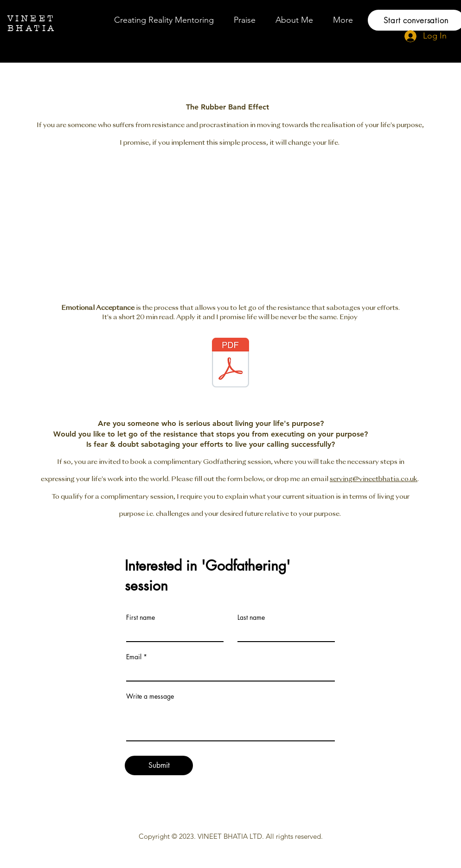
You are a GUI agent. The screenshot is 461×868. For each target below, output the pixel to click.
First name (141, 617)
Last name (251, 617)
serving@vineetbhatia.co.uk (374, 479)
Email (134, 657)
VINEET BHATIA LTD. (231, 836)
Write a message (150, 696)
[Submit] (159, 765)
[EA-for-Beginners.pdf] (230, 364)
